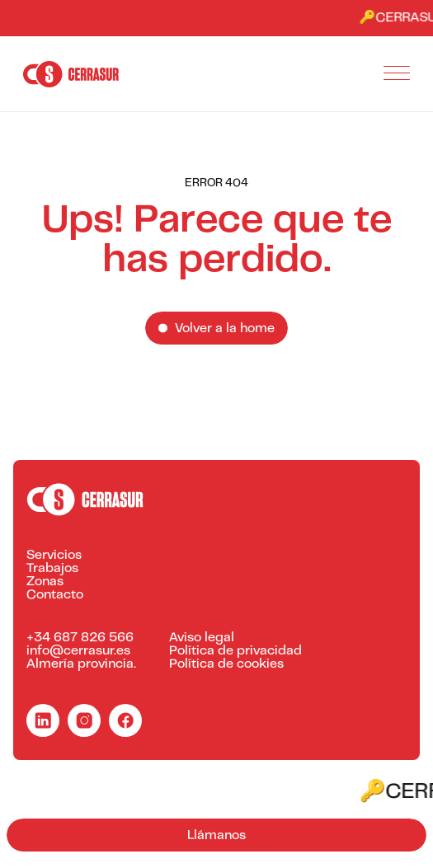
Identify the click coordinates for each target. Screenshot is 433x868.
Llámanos (216, 836)
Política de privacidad (235, 651)
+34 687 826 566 (80, 638)
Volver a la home (225, 329)
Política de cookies (226, 664)
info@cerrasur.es (78, 651)
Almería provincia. (81, 664)
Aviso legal (202, 638)
